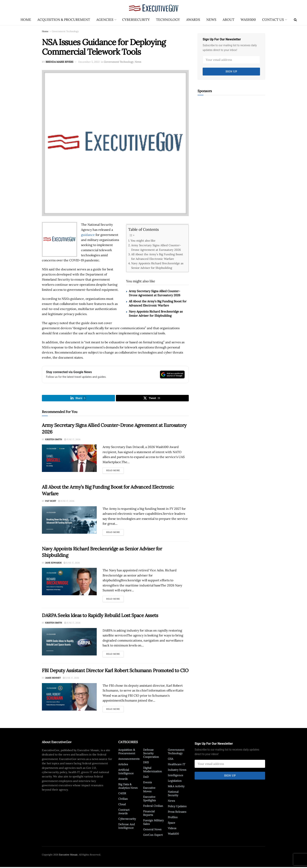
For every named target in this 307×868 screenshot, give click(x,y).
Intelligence (176, 776)
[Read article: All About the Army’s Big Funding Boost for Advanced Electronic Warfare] (69, 521)
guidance (88, 235)
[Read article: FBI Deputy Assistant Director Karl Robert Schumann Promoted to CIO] (69, 698)
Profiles (173, 818)
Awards (193, 20)
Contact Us (273, 20)
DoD (146, 778)
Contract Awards (124, 812)
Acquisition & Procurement (64, 20)
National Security (173, 794)
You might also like (143, 240)
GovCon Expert (153, 836)
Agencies (105, 20)
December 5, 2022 (89, 62)
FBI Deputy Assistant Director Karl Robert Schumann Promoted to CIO (115, 671)
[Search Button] (295, 20)
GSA (171, 760)
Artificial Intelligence (126, 772)
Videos (172, 829)
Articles (123, 765)
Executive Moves (149, 790)
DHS (146, 763)
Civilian (123, 800)
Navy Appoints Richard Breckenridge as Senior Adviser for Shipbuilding (157, 265)
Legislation (175, 782)
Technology (168, 20)
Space (172, 823)
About (228, 20)
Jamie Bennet (53, 679)
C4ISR (122, 794)
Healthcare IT (177, 765)
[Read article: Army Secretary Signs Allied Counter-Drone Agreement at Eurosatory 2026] (69, 459)
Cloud (122, 805)
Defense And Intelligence (126, 827)
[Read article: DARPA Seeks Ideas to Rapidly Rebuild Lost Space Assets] (69, 643)
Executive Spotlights (149, 799)
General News (152, 830)
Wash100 (248, 20)
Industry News (177, 771)
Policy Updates (177, 807)
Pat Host (51, 502)
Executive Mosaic (68, 855)
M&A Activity (176, 787)
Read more (115, 471)
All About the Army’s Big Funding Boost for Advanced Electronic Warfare (157, 256)
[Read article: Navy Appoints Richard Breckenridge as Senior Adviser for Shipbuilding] (69, 582)
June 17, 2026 (72, 440)
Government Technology (65, 31)
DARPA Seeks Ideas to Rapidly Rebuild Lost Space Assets (100, 616)
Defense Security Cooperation (151, 754)
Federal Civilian (153, 807)
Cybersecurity (136, 20)
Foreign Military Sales (153, 823)
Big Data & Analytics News (128, 787)
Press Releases (177, 813)
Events (147, 783)
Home (26, 20)
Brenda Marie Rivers (59, 62)
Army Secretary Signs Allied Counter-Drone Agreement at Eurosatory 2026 (156, 247)
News (211, 20)
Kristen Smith (54, 440)
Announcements (129, 760)
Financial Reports (149, 814)
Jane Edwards (53, 564)
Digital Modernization (153, 770)
